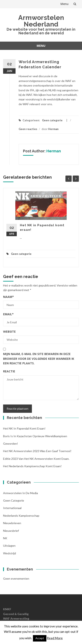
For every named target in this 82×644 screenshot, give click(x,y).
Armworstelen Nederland (41, 21)
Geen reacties (28, 129)
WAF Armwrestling (16, 618)
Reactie (9, 371)
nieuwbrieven (12, 523)
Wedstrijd (10, 553)
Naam (8, 297)
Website (9, 332)
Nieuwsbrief (11, 531)
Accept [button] (40, 638)
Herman (53, 129)
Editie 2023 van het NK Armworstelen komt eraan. (36, 459)
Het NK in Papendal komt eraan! (24, 428)
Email (8, 314)
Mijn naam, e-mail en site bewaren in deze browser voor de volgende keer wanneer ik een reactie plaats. (39, 359)
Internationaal (12, 508)
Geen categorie (52, 120)
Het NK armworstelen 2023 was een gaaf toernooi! (37, 451)
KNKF (7, 609)
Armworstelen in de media (20, 493)
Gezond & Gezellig (16, 614)
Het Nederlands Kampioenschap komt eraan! (32, 466)
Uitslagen (9, 546)
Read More (55, 638)
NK (5, 538)
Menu (65, 4)
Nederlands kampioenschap (21, 516)
